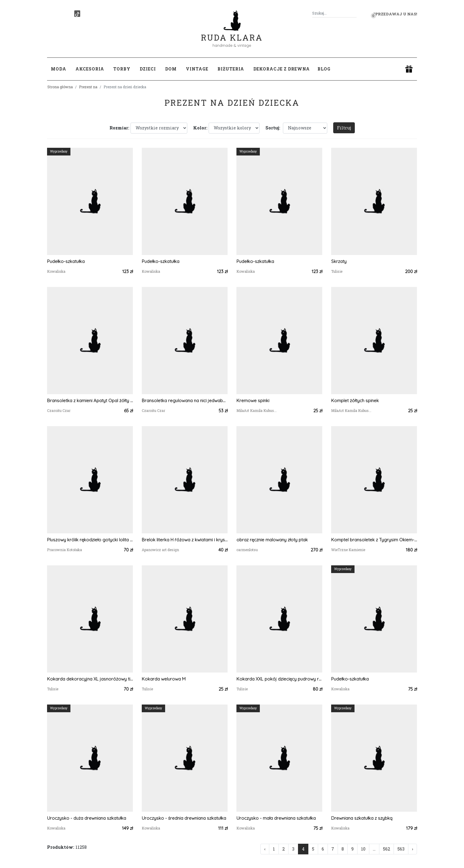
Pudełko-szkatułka (66, 261)
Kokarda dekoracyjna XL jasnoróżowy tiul (90, 679)
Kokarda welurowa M (164, 679)
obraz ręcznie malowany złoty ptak (272, 540)
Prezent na (88, 87)
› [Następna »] (413, 849)
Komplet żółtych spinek (355, 401)
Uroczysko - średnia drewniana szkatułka (184, 818)
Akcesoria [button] (90, 69)
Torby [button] (122, 69)
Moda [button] (59, 69)
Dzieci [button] (148, 69)
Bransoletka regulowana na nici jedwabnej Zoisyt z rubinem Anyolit (185, 401)
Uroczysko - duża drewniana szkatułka (87, 818)
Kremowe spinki (253, 401)
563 (401, 849)
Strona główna (60, 87)
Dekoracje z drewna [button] (282, 69)
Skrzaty (339, 261)
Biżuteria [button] (231, 69)
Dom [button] (171, 69)
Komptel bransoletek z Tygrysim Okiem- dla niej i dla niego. (374, 540)
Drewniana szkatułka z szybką (362, 818)
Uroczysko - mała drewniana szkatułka (276, 818)
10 (363, 849)
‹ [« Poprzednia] (265, 849)
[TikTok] (77, 14)
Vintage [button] (197, 69)
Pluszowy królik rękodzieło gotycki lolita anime (90, 540)
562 (386, 849)
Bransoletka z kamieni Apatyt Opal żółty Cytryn (90, 401)
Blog (324, 69)
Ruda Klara (232, 33)
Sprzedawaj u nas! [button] (395, 14)
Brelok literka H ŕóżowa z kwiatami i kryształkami (185, 540)
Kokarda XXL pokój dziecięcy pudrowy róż (279, 679)
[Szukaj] (354, 13)
